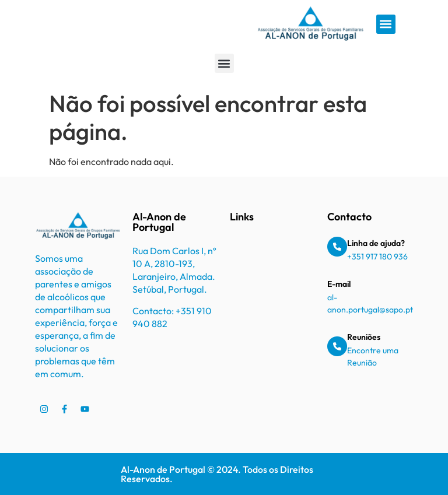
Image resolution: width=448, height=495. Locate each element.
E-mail (339, 284)
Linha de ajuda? (376, 243)
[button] (386, 24)
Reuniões (364, 337)
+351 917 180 (370, 257)
